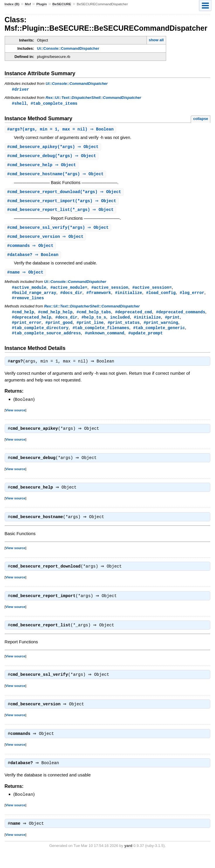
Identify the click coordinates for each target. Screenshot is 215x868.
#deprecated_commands (180, 317)
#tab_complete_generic (159, 334)
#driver (21, 89)
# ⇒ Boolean (34, 259)
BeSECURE (62, 4)
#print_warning (161, 328)
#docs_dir (71, 297)
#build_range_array (34, 297)
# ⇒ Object (42, 167)
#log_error (192, 297)
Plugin (42, 4)
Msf (28, 4)
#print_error (27, 328)
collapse (201, 119)
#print (172, 323)
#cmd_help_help (55, 317)
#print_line (90, 328)
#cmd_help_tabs (94, 317)
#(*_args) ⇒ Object (61, 213)
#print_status (124, 328)
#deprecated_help (32, 323)
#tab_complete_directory (40, 334)
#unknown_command (105, 340)
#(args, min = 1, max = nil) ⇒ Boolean (61, 130)
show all (156, 40)
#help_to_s (94, 323)
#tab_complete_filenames (101, 334)
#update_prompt (145, 340)
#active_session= (152, 292)
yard (128, 859)
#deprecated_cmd (133, 317)
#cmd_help (23, 317)
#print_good (59, 328)
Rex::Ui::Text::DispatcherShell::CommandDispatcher (93, 98)
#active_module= (69, 292)
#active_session (110, 292)
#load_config (161, 297)
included (120, 323)
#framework (99, 297)
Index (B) (12, 4)
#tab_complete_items (54, 104)
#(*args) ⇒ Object (54, 148)
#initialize (129, 297)
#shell (19, 104)
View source (16, 417)
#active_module (29, 292)
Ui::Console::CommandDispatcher (68, 48)
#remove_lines (28, 303)
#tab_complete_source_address (47, 340)
